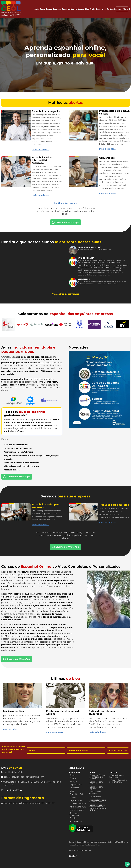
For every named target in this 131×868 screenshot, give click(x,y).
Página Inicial (76, 800)
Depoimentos (68, 9)
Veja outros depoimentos (66, 294)
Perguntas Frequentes (74, 814)
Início (36, 9)
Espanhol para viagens (96, 788)
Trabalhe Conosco (78, 804)
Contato (110, 9)
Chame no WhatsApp (65, 222)
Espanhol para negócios (96, 783)
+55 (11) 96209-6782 (12, 772)
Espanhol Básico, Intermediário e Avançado (97, 777)
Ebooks (73, 818)
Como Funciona (77, 810)
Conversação (96, 797)
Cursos (49, 9)
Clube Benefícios (98, 9)
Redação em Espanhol (95, 793)
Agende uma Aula (78, 807)
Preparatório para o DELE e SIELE (97, 801)
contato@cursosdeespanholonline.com (23, 777)
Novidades (79, 9)
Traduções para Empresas (117, 776)
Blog (87, 9)
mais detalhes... (40, 150)
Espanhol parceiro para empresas (118, 781)
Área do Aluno (122, 9)
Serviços (57, 9)
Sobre (42, 9)
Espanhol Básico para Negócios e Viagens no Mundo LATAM (97, 808)
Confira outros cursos (66, 203)
